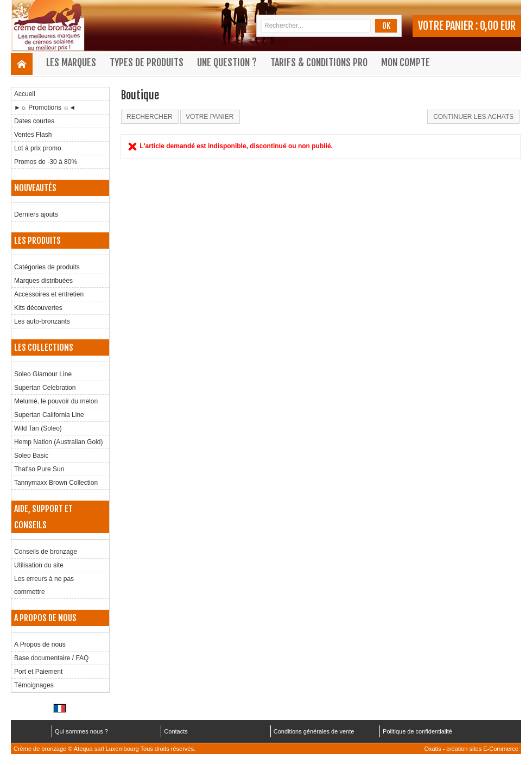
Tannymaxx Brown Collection (56, 483)
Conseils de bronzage (46, 552)
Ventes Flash (33, 135)
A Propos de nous (40, 644)
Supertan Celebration (45, 388)
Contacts (176, 731)
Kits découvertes (38, 308)
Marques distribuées (43, 281)
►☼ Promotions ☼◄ (45, 108)
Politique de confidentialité (417, 731)
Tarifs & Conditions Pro (319, 62)
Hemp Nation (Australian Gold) (58, 442)
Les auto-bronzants (42, 321)
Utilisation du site (39, 565)
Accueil (25, 94)
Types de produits (147, 62)
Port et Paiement (38, 672)
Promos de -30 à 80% (46, 162)
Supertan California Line (49, 415)
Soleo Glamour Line (43, 374)
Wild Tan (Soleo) (38, 428)
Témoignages (34, 685)
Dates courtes (34, 121)
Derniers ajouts (36, 214)
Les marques (71, 62)
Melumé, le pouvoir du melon (56, 401)
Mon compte (406, 62)
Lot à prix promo (38, 148)
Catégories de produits (47, 267)
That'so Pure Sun (39, 469)
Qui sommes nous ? (81, 731)
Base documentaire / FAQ (51, 658)
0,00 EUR (498, 26)
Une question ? (227, 62)
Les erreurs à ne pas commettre (44, 585)
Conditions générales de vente (314, 731)
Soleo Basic (31, 456)
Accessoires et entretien (49, 294)
